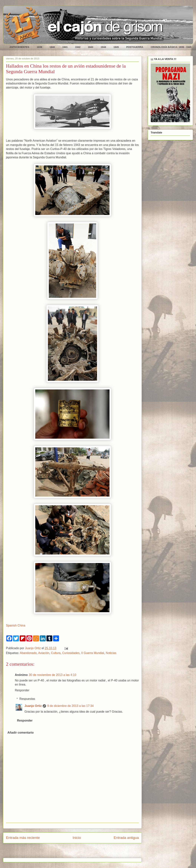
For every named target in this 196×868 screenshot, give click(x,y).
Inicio (77, 838)
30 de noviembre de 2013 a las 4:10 (52, 675)
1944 (103, 47)
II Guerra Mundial (93, 653)
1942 (78, 47)
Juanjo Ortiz (33, 706)
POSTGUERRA (135, 47)
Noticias (111, 653)
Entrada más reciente (23, 838)
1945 (116, 47)
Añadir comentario (21, 733)
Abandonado (28, 653)
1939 (39, 47)
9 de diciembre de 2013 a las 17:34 (70, 706)
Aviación (44, 653)
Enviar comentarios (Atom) (82, 852)
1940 (52, 47)
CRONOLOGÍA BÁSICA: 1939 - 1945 (171, 47)
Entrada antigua (126, 838)
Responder (22, 690)
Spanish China (16, 625)
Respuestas (27, 699)
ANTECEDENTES (19, 47)
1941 (65, 47)
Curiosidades (71, 653)
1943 (90, 47)
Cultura (56, 653)
